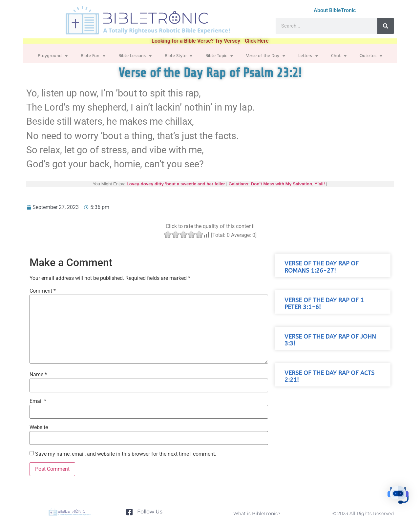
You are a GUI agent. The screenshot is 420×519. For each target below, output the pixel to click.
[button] (400, 498)
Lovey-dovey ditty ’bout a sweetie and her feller (176, 184)
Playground (53, 56)
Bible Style (178, 56)
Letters (308, 56)
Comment (43, 291)
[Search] (386, 26)
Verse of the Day (266, 56)
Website (39, 427)
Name (38, 375)
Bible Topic (219, 56)
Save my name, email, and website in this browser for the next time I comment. (126, 454)
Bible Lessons (135, 56)
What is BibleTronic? (257, 513)
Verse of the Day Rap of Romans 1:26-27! (322, 267)
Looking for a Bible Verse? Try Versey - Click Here (210, 41)
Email (38, 401)
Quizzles (371, 56)
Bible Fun (93, 56)
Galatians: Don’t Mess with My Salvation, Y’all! (277, 184)
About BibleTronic (335, 10)
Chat (339, 56)
